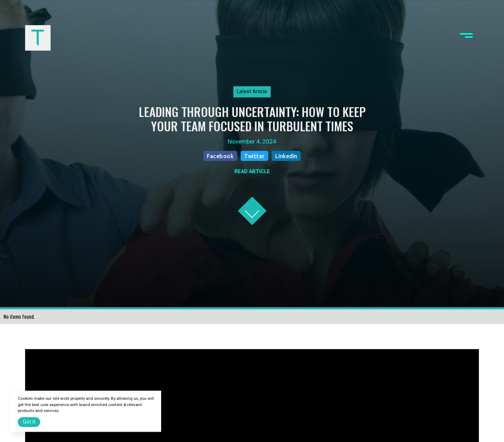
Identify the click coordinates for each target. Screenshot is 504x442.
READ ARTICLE (252, 172)
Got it (29, 422)
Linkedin (286, 156)
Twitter (254, 156)
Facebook (220, 156)
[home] (38, 38)
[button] (466, 38)
